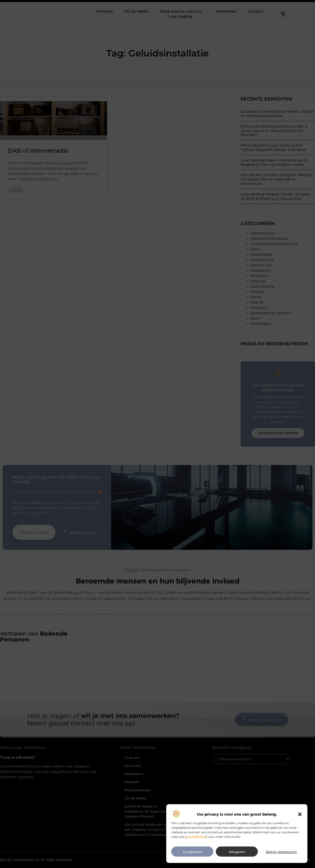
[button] (300, 829)
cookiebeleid (196, 851)
